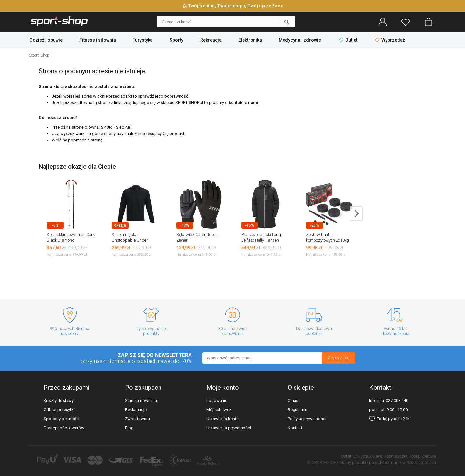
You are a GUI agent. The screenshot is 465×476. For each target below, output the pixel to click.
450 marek (392, 463)
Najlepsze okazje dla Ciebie (77, 166)
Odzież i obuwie (46, 40)
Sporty (176, 40)
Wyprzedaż (390, 40)
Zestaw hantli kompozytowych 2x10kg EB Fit (328, 240)
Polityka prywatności (307, 419)
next (356, 214)
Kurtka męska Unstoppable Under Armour (130, 240)
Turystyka (143, 40)
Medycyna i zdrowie (300, 40)
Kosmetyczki (396, 456)
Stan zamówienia (141, 401)
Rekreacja (211, 40)
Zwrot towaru (137, 419)
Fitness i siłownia (98, 40)
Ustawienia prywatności (229, 428)
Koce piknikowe (422, 456)
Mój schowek (219, 410)
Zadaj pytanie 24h (389, 419)
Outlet (348, 40)
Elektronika (250, 40)
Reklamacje (136, 410)
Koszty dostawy (59, 401)
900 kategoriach (421, 463)
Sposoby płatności (62, 419)
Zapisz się (338, 358)
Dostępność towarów (64, 428)
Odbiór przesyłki (59, 410)
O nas (293, 401)
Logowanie (217, 401)
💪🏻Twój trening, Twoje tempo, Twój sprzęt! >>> (232, 6)
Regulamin (298, 410)
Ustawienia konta (222, 419)
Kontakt (295, 428)
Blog (129, 428)
